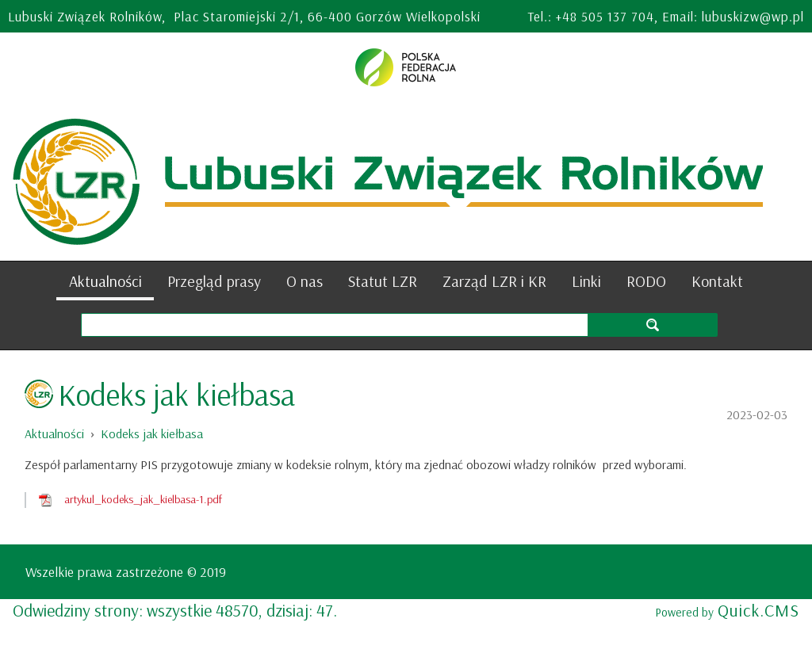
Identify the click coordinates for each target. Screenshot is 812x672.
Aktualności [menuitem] (105, 281)
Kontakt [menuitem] (717, 281)
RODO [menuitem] (646, 281)
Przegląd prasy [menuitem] (214, 281)
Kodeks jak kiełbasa (152, 433)
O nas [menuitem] (304, 281)
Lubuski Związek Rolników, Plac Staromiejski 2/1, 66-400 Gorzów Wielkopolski (244, 16)
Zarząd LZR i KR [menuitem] (494, 281)
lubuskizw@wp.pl (753, 16)
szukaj (653, 325)
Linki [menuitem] (586, 281)
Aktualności (54, 433)
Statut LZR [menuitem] (383, 281)
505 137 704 (618, 16)
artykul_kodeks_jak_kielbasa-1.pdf (143, 499)
